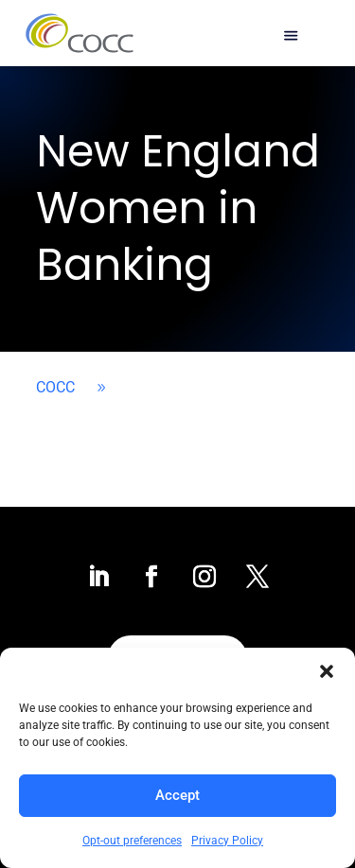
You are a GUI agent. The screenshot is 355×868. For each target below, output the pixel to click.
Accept (177, 795)
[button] (327, 671)
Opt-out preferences (132, 841)
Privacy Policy (227, 841)
